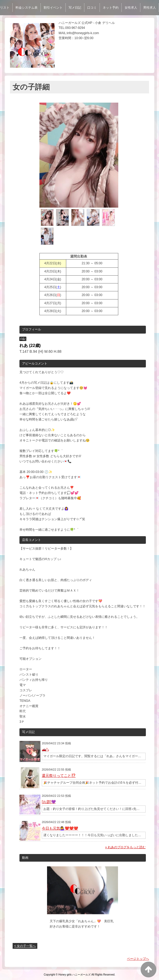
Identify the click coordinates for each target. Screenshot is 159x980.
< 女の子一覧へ (25, 946)
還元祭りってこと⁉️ (59, 776)
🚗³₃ (45, 749)
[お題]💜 (49, 802)
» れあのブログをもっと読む (125, 847)
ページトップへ (138, 959)
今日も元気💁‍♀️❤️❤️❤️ (60, 828)
